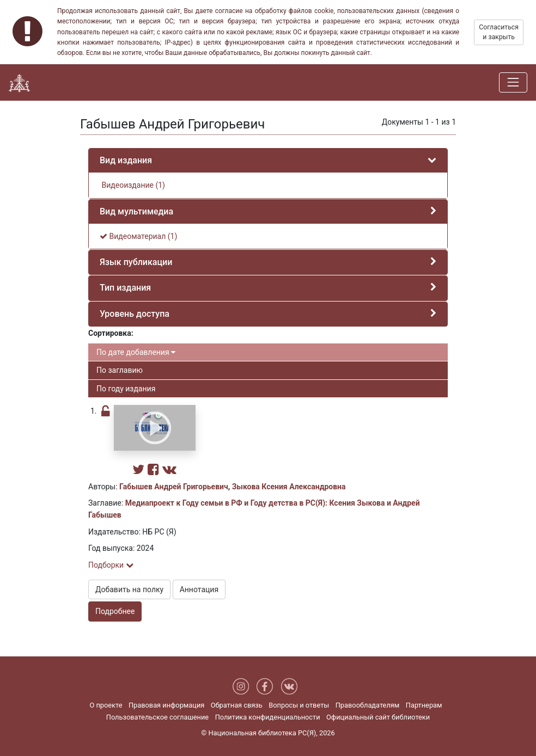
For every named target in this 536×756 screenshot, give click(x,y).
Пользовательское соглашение (157, 717)
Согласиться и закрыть (499, 32)
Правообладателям (368, 705)
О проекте (106, 705)
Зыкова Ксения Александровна (289, 487)
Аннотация (199, 589)
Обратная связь (237, 705)
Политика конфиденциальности (268, 717)
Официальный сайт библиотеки (378, 717)
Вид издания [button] (126, 160)
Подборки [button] (111, 565)
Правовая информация (166, 705)
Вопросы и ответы (299, 705)
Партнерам (424, 705)
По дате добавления (136, 352)
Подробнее (115, 611)
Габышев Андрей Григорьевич (174, 487)
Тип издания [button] (125, 288)
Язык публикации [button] (136, 262)
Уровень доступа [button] (135, 314)
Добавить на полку (129, 589)
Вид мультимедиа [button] (136, 211)
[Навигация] (513, 82)
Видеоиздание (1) (132, 185)
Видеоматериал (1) (138, 236)
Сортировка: (111, 333)
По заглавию (120, 370)
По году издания (126, 389)
